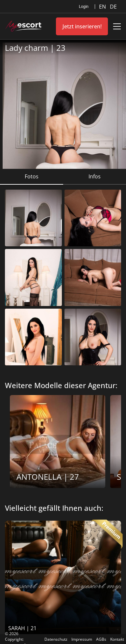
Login (84, 7)
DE (113, 7)
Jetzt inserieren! (82, 26)
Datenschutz (56, 639)
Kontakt (117, 639)
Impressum (82, 639)
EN (103, 7)
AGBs (101, 639)
